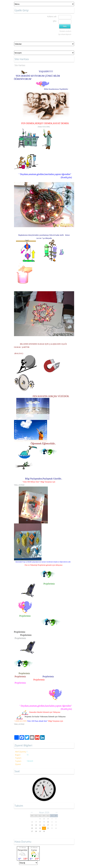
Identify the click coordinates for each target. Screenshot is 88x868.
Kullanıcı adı (52, 17)
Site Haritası (20, 65)
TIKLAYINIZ (19, 485)
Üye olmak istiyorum (65, 34)
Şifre (55, 21)
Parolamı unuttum (65, 31)
